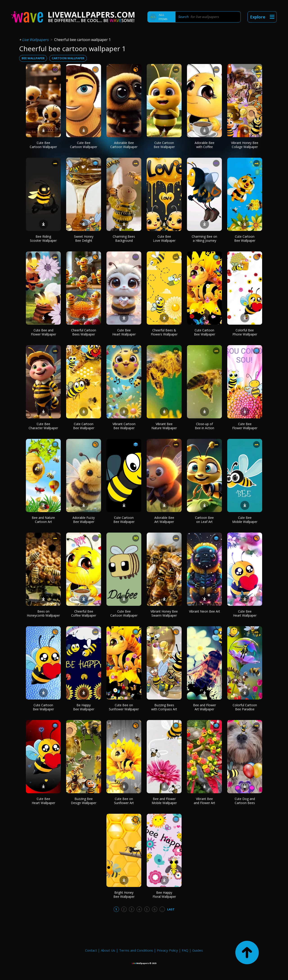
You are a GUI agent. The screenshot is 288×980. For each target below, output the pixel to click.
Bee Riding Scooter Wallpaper (43, 238)
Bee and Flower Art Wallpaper (205, 707)
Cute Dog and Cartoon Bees (245, 801)
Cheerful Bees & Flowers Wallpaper (164, 332)
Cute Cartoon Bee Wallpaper (164, 145)
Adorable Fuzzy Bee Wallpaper (84, 520)
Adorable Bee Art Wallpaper (164, 520)
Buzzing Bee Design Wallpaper (84, 801)
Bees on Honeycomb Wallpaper (43, 613)
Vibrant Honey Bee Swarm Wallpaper (164, 613)
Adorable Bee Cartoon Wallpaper (124, 145)
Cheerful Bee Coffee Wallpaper (84, 613)
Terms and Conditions (136, 950)
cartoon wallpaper (68, 58)
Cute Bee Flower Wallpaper (245, 426)
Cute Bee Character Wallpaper (43, 426)
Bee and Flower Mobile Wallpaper (164, 801)
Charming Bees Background (124, 238)
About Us (108, 950)
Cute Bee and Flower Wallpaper (43, 332)
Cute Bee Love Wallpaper (164, 238)
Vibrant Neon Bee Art (205, 611)
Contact (91, 950)
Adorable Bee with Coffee (205, 145)
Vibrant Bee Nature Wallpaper (164, 426)
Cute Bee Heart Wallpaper (124, 332)
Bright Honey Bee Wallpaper (124, 895)
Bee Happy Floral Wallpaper (164, 895)
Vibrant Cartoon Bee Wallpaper (124, 426)
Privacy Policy (167, 950)
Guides (198, 950)
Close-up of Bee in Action (205, 426)
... (162, 909)
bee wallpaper (33, 58)
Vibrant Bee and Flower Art (204, 801)
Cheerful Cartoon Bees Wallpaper (84, 332)
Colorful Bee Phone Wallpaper (245, 332)
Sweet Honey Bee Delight (84, 238)
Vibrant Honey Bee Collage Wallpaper (245, 145)
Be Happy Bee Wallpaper (84, 707)
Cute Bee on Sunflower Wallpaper (124, 707)
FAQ (185, 950)
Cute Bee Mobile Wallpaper (245, 520)
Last (171, 909)
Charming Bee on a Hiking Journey (204, 238)
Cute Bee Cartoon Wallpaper (43, 145)
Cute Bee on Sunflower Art (124, 801)
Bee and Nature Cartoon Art (43, 520)
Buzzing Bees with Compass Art (164, 707)
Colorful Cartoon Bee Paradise (245, 707)
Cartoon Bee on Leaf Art (204, 520)
